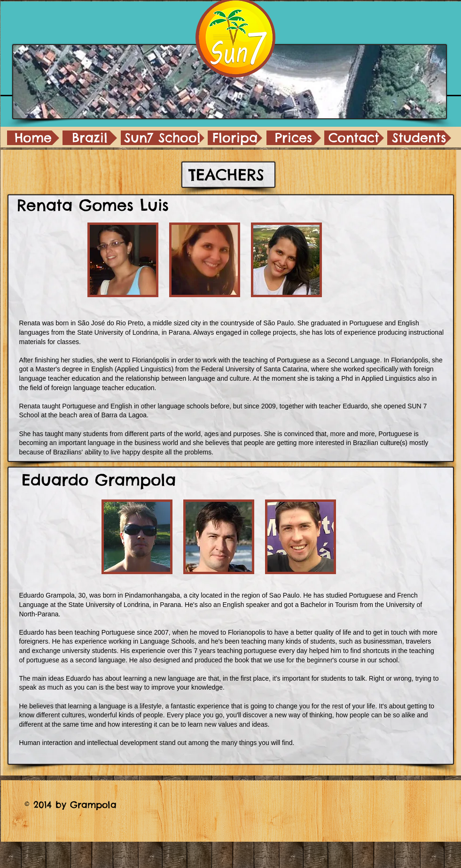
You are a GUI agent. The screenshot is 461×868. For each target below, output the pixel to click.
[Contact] (354, 138)
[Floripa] (235, 138)
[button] (123, 260)
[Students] (419, 138)
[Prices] (294, 138)
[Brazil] (90, 138)
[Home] (33, 138)
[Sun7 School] (163, 138)
